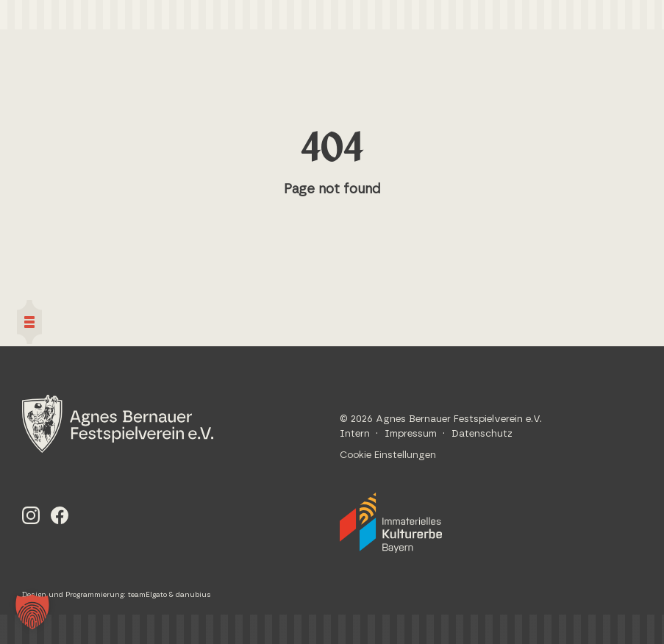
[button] (32, 612)
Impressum (411, 434)
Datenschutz (482, 434)
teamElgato (147, 595)
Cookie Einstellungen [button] (388, 455)
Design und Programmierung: (75, 595)
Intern (355, 434)
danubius (193, 595)
